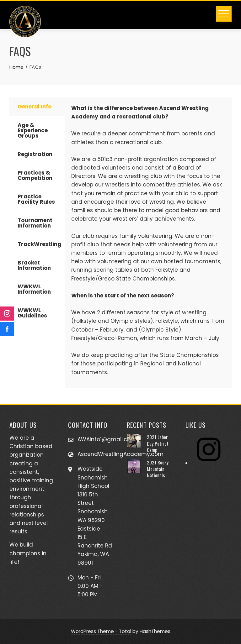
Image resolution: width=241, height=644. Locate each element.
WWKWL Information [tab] (34, 289)
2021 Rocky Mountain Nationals (158, 469)
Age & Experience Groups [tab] (33, 130)
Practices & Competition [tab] (35, 175)
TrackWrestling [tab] (39, 244)
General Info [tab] (35, 107)
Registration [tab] (35, 154)
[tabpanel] (148, 243)
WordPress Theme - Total (101, 631)
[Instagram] (209, 463)
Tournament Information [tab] (35, 223)
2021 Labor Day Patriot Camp (158, 443)
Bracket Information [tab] (34, 265)
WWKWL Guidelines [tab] (32, 313)
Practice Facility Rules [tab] (36, 199)
